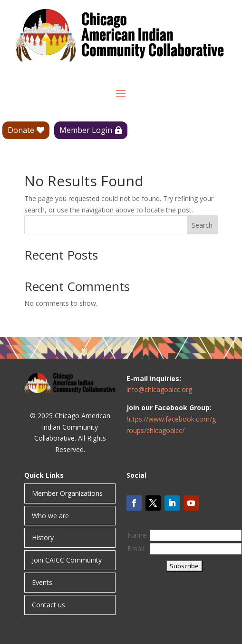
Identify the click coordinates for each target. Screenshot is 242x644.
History (43, 538)
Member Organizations (67, 493)
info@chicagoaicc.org (159, 389)
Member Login (86, 130)
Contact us (48, 605)
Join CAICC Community (67, 560)
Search (202, 225)
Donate (21, 130)
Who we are (50, 516)
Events (42, 582)
